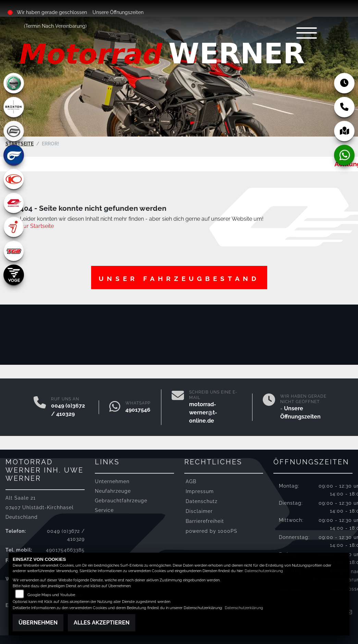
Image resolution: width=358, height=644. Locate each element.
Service (104, 510)
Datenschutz (202, 501)
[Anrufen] (40, 407)
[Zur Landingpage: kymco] (14, 179)
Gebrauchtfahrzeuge (121, 500)
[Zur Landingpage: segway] (14, 227)
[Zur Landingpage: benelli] (14, 83)
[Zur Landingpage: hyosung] (14, 155)
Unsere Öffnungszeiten (118, 12)
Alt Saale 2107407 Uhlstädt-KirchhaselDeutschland (40, 507)
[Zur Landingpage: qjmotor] (14, 203)
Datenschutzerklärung (264, 571)
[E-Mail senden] (178, 407)
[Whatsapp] (115, 407)
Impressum (200, 491)
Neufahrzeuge (113, 491)
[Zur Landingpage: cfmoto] (14, 131)
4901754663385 (146, 410)
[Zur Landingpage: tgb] (14, 251)
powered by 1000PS (212, 531)
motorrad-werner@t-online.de (203, 413)
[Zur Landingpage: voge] (14, 275)
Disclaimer (199, 511)
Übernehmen (38, 623)
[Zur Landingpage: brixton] (14, 107)
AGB (191, 481)
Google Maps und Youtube (51, 595)
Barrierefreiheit (205, 521)
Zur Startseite (37, 226)
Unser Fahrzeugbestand (179, 279)
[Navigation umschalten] (307, 33)
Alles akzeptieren (102, 623)
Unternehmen (112, 481)
